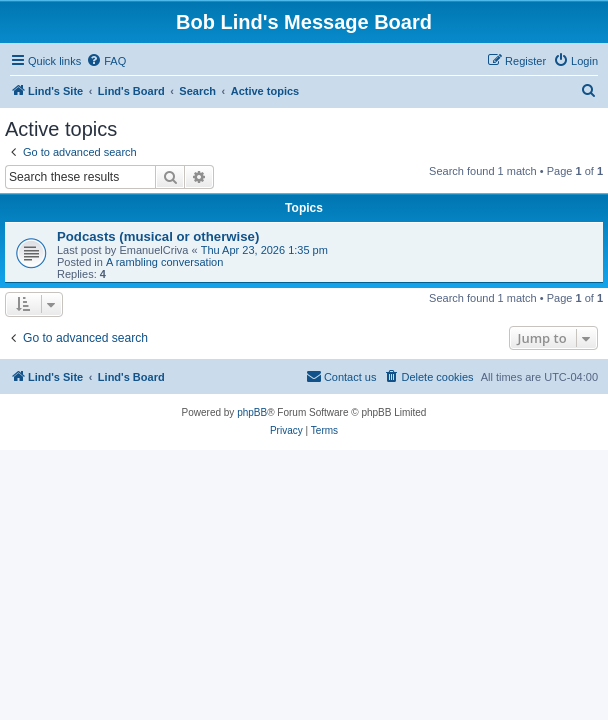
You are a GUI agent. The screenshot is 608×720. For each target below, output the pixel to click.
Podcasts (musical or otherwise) (158, 236)
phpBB (252, 412)
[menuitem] (106, 61)
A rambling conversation (164, 262)
